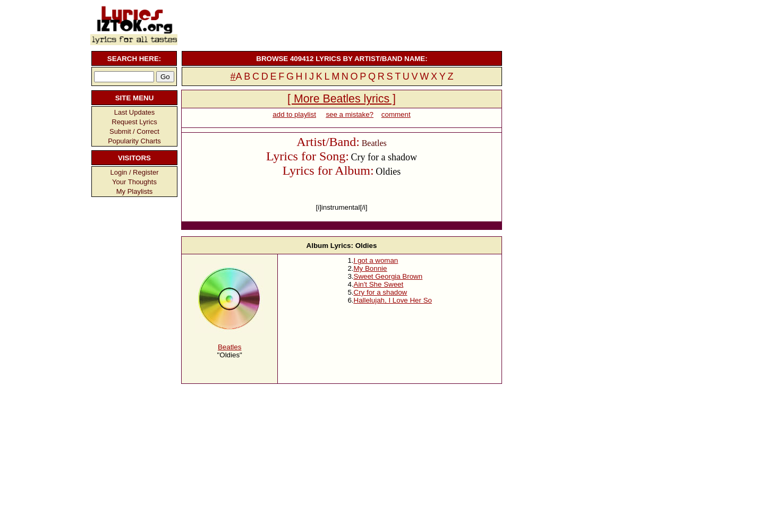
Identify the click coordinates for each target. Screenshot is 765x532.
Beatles (229, 347)
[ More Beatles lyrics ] (342, 99)
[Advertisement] (341, 24)
